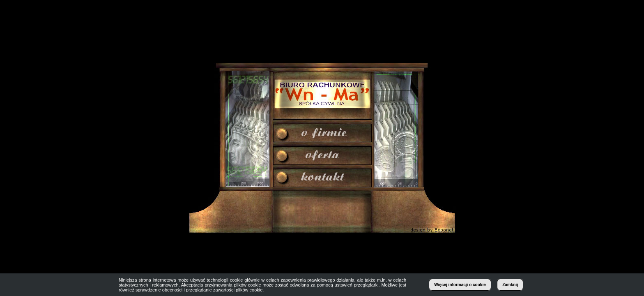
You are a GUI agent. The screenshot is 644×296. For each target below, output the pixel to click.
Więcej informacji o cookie (460, 285)
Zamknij (510, 285)
